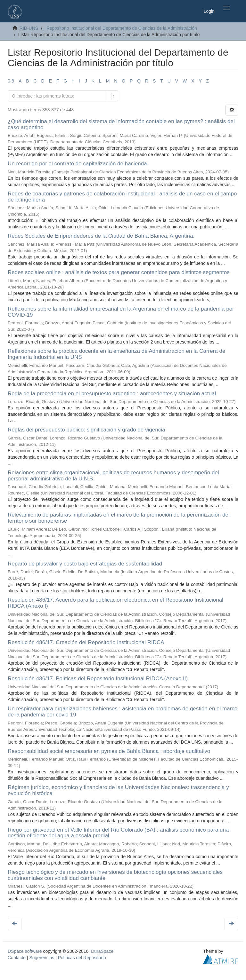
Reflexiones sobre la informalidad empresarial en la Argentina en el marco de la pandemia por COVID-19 (121, 312)
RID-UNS (29, 28)
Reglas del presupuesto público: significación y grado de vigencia (86, 430)
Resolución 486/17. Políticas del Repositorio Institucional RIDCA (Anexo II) (98, 679)
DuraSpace (102, 951)
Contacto (17, 958)
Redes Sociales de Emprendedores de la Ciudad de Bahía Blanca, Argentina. (101, 236)
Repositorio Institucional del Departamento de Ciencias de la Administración (122, 28)
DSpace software (25, 951)
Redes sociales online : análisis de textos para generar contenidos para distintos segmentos (119, 272)
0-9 (11, 81)
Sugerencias (42, 958)
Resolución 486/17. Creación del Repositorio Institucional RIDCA (86, 642)
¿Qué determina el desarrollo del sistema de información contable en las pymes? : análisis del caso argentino (121, 124)
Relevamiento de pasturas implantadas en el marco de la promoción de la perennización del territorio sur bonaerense (119, 518)
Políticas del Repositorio (82, 958)
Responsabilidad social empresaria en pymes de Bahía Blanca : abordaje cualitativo (109, 751)
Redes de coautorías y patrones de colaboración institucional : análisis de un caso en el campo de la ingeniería (122, 197)
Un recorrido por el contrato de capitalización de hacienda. (78, 164)
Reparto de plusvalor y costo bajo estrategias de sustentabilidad (85, 564)
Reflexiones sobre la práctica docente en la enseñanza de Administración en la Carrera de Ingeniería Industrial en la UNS (116, 354)
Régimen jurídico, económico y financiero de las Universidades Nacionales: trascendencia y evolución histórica (118, 790)
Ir (113, 96)
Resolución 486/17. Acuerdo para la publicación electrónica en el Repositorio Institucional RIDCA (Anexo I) (115, 603)
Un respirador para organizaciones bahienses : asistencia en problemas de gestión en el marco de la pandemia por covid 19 (123, 712)
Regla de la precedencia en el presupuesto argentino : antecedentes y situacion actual (112, 394)
